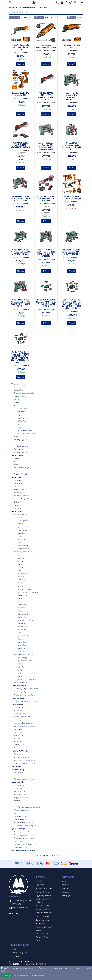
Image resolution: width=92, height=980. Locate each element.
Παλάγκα (17, 471)
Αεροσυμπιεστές (19, 480)
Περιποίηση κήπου (17, 704)
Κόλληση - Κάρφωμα (20, 440)
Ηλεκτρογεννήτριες (18, 698)
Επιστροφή (66, 892)
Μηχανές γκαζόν (19, 711)
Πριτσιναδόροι (22, 645)
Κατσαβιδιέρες (19, 483)
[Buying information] (71, 2)
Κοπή (16, 406)
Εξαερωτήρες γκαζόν (21, 714)
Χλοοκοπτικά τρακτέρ (21, 795)
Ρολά (19, 673)
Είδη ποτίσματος (19, 732)
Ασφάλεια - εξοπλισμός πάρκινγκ (45, 928)
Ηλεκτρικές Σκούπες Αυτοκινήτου (25, 844)
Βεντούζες (17, 443)
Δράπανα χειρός (22, 574)
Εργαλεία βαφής (22, 658)
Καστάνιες (17, 505)
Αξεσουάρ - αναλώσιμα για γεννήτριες (26, 701)
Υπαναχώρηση (67, 896)
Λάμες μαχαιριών (23, 521)
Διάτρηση (17, 458)
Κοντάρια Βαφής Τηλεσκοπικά (27, 679)
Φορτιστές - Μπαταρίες (21, 452)
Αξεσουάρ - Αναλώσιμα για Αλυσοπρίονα (26, 763)
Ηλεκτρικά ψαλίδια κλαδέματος (24, 823)
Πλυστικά (17, 804)
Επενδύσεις (40, 924)
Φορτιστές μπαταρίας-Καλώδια (24, 832)
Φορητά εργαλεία (29, 8)
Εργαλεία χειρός (17, 511)
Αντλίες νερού (19, 773)
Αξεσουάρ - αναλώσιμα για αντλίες (25, 779)
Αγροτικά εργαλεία (20, 819)
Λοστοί (20, 570)
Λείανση (17, 437)
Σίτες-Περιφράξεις (43, 920)
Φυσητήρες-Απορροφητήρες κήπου (25, 726)
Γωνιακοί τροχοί (23, 409)
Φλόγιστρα (21, 651)
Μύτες (20, 602)
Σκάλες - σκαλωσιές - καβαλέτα (44, 901)
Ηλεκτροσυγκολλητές (19, 686)
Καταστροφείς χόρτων (21, 791)
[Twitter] (17, 913)
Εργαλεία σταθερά (17, 455)
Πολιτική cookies (38, 976)
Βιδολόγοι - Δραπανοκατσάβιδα (24, 393)
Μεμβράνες (21, 676)
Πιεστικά (17, 776)
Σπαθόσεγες (21, 418)
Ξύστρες (20, 524)
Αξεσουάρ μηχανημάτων (22, 810)
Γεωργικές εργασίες (18, 782)
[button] (58, 2)
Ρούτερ (20, 424)
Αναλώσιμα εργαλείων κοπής (26, 434)
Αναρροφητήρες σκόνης (22, 474)
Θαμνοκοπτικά (19, 707)
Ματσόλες (21, 611)
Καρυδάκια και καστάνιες (25, 620)
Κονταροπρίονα (19, 785)
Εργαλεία (18, 8)
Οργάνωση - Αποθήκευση (45, 896)
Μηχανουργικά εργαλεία (25, 589)
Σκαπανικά (17, 739)
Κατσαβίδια (21, 533)
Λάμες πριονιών (22, 530)
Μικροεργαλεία (22, 617)
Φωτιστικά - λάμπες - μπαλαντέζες (28, 592)
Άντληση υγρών (17, 767)
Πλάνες (20, 555)
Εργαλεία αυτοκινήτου (19, 829)
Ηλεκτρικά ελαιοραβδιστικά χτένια (25, 826)
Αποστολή (66, 885)
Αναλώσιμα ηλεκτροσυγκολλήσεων (25, 695)
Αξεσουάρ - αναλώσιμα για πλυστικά (29, 807)
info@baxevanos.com (20, 908)
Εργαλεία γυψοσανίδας (25, 661)
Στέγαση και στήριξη (43, 913)
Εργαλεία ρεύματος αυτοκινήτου (24, 838)
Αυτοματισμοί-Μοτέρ (44, 909)
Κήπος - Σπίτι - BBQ (43, 906)
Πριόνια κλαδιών (19, 745)
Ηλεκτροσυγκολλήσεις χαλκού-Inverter (26, 689)
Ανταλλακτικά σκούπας (21, 847)
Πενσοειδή (21, 542)
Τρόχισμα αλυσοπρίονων (22, 757)
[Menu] (10, 2)
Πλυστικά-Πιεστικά (20, 841)
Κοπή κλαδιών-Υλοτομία (20, 751)
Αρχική (11, 8)
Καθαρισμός (18, 399)
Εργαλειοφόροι (22, 627)
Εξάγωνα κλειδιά (23, 614)
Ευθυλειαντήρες (19, 490)
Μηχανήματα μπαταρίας (21, 798)
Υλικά (38, 941)
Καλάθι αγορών (16, 956)
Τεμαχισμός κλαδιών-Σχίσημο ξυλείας (26, 760)
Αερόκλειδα (18, 493)
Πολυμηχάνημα (19, 788)
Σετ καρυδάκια (22, 595)
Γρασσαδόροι (18, 508)
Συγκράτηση (21, 539)
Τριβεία (16, 502)
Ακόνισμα (20, 561)
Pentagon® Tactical (43, 892)
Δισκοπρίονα (21, 412)
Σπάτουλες (21, 667)
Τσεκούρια (17, 748)
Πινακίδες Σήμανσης (43, 937)
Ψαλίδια (20, 427)
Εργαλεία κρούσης (23, 636)
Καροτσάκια (18, 729)
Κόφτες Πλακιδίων (23, 549)
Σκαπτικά (17, 801)
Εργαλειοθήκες (22, 623)
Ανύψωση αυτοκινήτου (21, 835)
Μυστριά (20, 583)
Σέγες (19, 415)
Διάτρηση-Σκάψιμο (20, 396)
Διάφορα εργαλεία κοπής (25, 430)
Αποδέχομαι (7, 976)
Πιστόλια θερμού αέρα (21, 446)
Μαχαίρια (20, 518)
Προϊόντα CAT (41, 885)
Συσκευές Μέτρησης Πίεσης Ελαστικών (26, 499)
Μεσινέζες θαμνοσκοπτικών (23, 720)
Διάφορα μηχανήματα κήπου (23, 717)
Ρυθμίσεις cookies (21, 976)
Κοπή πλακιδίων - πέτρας (22, 468)
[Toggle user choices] (66, 2)
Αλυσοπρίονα (18, 754)
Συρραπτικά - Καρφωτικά (22, 496)
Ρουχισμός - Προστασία (45, 888)
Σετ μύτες (21, 598)
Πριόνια (20, 527)
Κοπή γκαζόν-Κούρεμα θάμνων (23, 723)
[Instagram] (13, 913)
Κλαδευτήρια (18, 742)
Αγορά (21, 64)
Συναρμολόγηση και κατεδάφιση (24, 552)
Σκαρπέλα (21, 558)
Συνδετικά (21, 577)
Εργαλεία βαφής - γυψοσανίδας (24, 655)
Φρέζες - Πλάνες (23, 421)
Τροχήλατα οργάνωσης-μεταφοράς (23, 851)
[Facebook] (10, 913)
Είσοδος (14, 949)
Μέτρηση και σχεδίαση (21, 683)
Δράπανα (17, 486)
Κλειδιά (20, 633)
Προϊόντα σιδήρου (43, 916)
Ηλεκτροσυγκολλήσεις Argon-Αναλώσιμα (27, 692)
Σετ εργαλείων (42, 8)
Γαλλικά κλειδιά (22, 642)
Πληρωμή (65, 888)
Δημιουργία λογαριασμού (19, 953)
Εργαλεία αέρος (17, 477)
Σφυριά (20, 564)
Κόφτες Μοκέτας (23, 546)
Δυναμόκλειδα (22, 630)
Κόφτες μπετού (22, 605)
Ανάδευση (17, 402)
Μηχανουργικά (19, 586)
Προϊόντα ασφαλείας (44, 933)
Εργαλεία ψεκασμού (20, 816)
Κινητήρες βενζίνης (18, 770)
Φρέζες (16, 813)
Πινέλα (20, 670)
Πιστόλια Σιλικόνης (24, 648)
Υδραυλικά (21, 639)
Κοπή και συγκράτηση (21, 514)
